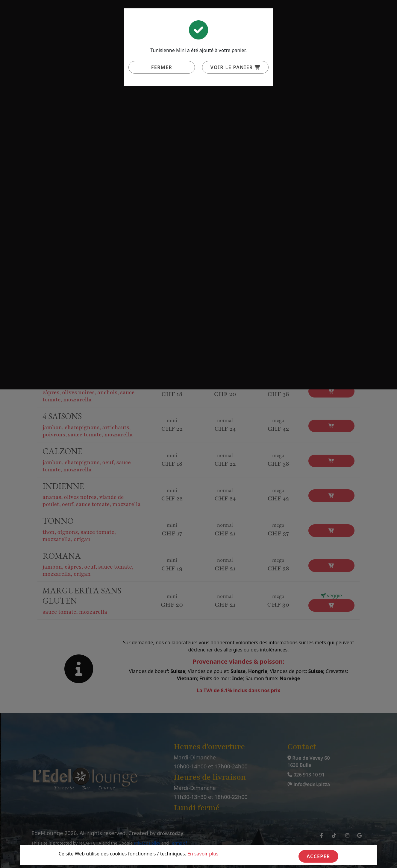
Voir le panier (235, 67)
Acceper (318, 856)
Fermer (162, 67)
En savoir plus (203, 854)
